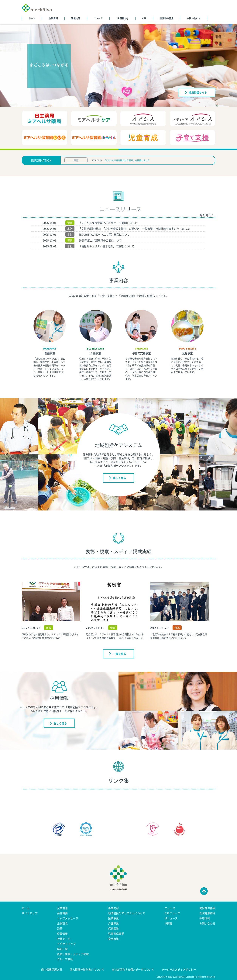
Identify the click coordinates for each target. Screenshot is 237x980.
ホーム (32, 18)
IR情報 (122, 18)
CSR (144, 18)
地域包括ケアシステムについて (127, 913)
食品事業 (187, 353)
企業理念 (62, 923)
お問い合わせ (194, 18)
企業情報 (53, 18)
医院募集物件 (207, 913)
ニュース (98, 18)
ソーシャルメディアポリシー (179, 969)
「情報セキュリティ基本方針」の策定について (106, 246)
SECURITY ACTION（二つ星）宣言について (104, 234)
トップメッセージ (68, 918)
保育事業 (113, 928)
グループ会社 (65, 959)
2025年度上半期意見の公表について (100, 240)
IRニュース (171, 918)
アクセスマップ (66, 944)
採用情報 (205, 918)
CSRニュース (172, 913)
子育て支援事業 (142, 353)
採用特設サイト (196, 92)
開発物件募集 (167, 18)
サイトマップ (30, 913)
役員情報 (62, 933)
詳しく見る (118, 478)
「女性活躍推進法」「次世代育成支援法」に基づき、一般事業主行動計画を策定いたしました (134, 229)
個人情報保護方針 (52, 969)
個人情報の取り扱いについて (87, 969)
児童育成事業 (116, 933)
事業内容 (76, 18)
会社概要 (62, 913)
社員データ (64, 939)
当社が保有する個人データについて (133, 969)
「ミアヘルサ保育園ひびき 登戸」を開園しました (127, 160)
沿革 (60, 928)
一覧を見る (205, 215)
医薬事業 (50, 353)
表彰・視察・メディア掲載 (73, 954)
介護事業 (96, 353)
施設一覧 (62, 949)
